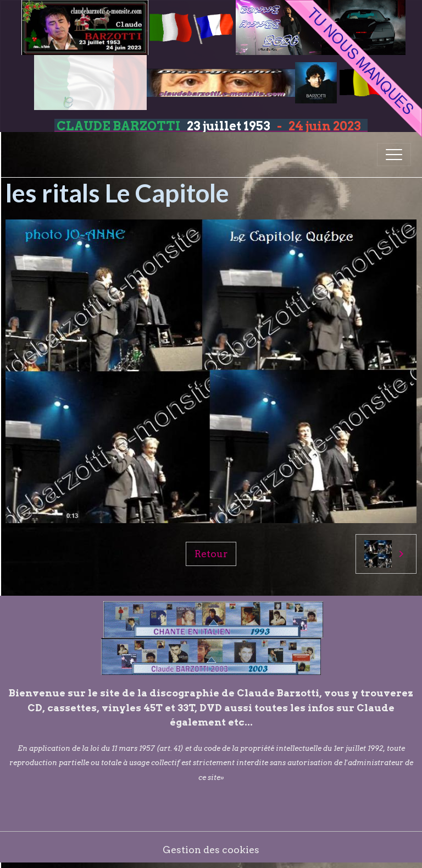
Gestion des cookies (211, 850)
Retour (211, 554)
